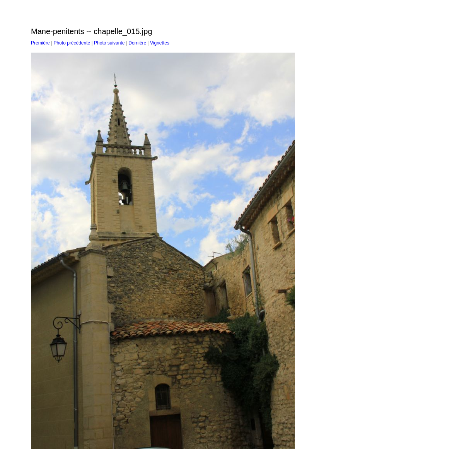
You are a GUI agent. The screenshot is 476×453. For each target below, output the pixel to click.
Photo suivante (109, 43)
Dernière (137, 43)
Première (40, 43)
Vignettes (160, 43)
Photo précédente (72, 43)
